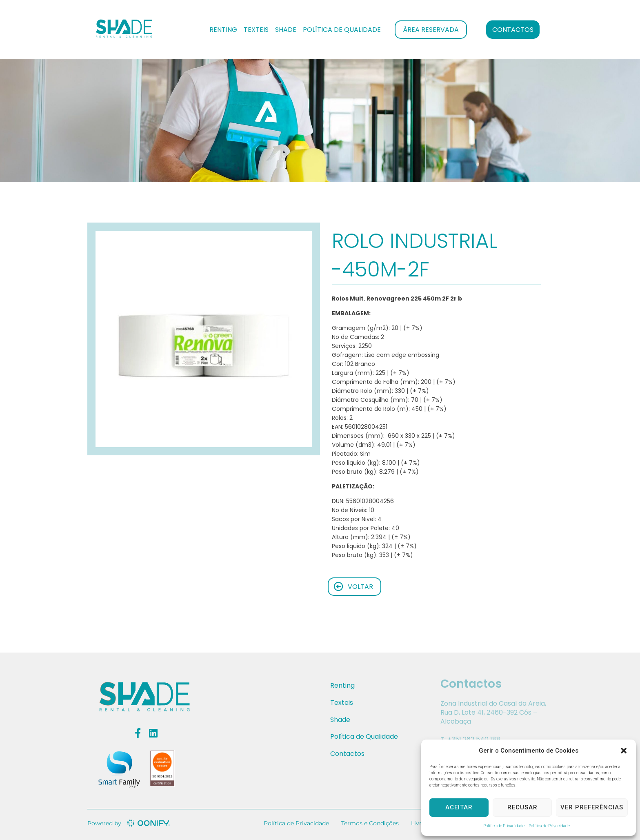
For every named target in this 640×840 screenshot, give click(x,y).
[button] (624, 751)
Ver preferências (592, 807)
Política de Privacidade (504, 826)
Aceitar (459, 807)
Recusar (522, 807)
